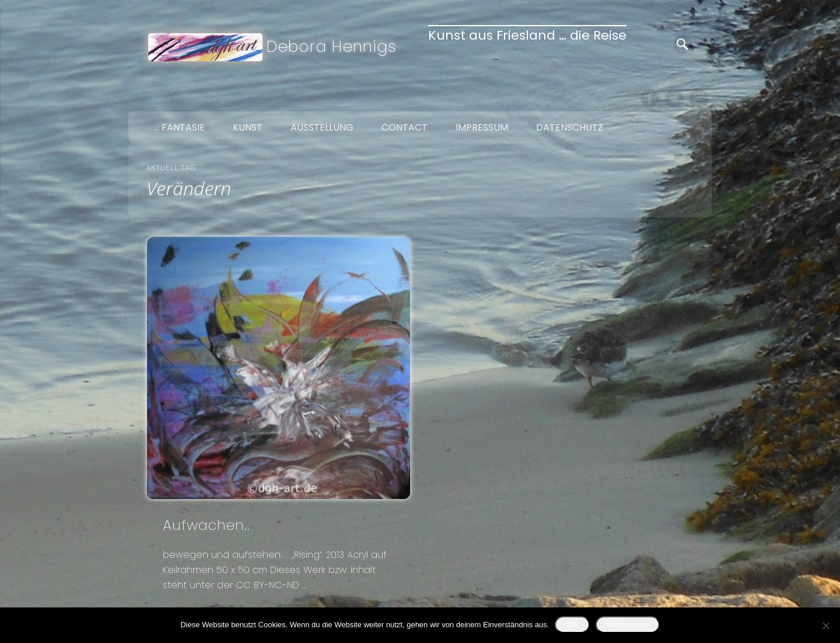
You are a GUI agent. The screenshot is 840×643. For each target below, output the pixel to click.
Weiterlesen (628, 625)
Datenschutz (570, 127)
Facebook (650, 98)
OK (572, 625)
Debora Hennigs (332, 46)
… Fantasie (179, 127)
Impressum (482, 127)
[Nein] (825, 626)
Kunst (248, 127)
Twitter (674, 98)
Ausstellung (322, 127)
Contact (405, 127)
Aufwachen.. (206, 525)
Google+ (699, 98)
